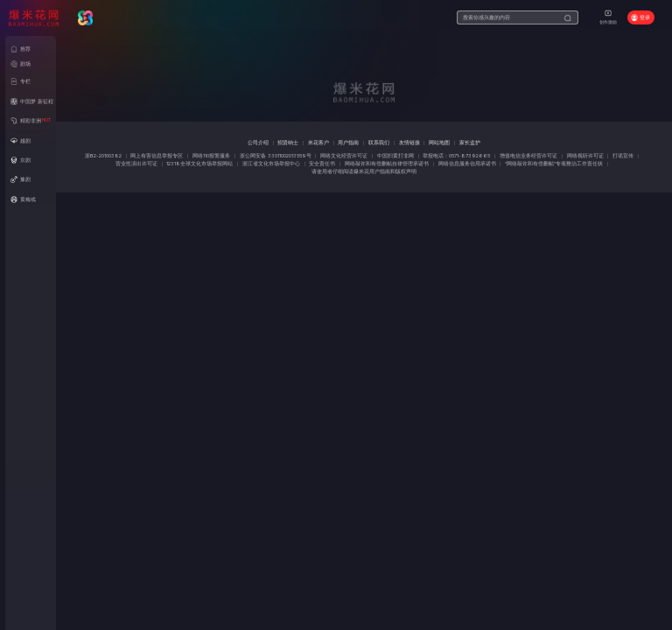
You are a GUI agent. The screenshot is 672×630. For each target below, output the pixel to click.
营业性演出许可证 (136, 164)
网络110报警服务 (211, 156)
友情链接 (409, 143)
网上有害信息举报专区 (157, 156)
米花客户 (318, 143)
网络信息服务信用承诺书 (467, 164)
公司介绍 (258, 143)
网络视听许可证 (585, 156)
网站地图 (439, 143)
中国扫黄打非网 (395, 156)
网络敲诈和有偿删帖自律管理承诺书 (387, 164)
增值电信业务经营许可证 (528, 156)
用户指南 (348, 143)
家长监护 (470, 143)
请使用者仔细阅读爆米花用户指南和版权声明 (364, 171)
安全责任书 (322, 164)
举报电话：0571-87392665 (456, 156)
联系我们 (379, 143)
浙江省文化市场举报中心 (271, 164)
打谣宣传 (623, 156)
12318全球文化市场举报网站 (199, 164)
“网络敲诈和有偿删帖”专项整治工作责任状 (554, 164)
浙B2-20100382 (103, 156)
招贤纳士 (288, 143)
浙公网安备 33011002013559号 (276, 156)
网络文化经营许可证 (344, 156)
